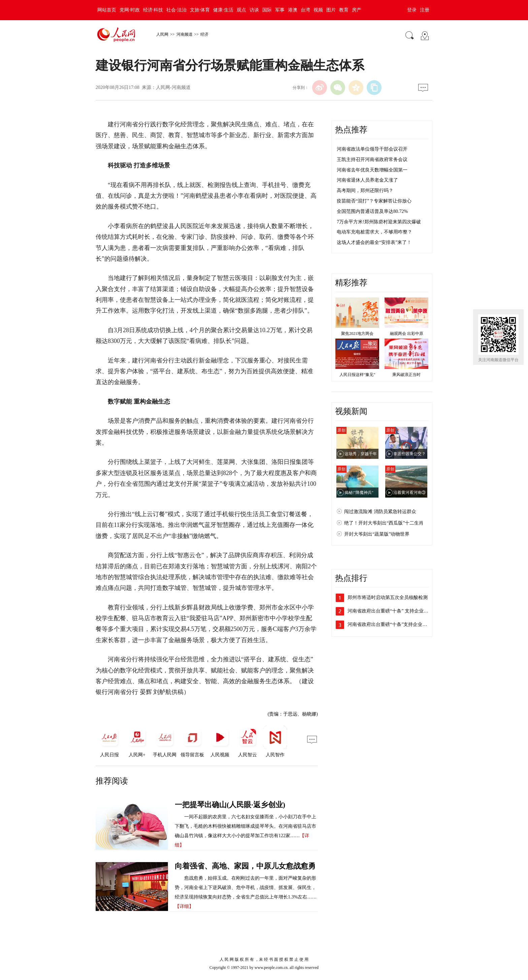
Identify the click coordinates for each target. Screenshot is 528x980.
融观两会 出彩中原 (407, 334)
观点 (241, 10)
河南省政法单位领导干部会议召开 (372, 149)
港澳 (293, 10)
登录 (412, 10)
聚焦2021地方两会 (357, 334)
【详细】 (184, 906)
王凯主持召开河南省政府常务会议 (372, 160)
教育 (344, 10)
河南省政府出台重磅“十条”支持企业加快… (392, 624)
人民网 (162, 34)
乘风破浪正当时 (406, 375)
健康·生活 (223, 10)
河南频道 (185, 34)
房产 (357, 10)
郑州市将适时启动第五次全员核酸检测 (388, 597)
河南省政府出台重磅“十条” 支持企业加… (390, 611)
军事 (280, 10)
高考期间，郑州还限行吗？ (365, 191)
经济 (204, 34)
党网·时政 (130, 10)
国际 (267, 10)
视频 (318, 10)
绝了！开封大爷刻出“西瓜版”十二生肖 (384, 523)
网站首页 (107, 10)
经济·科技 (153, 10)
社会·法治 (176, 10)
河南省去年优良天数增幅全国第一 (372, 170)
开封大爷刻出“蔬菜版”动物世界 (377, 534)
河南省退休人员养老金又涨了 (367, 180)
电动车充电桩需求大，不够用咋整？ (374, 232)
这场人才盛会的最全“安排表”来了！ (374, 242)
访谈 (254, 10)
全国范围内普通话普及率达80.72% (372, 211)
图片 (331, 10)
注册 (425, 10)
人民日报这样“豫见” (357, 375)
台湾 (305, 10)
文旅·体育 (200, 10)
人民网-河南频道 (173, 87)
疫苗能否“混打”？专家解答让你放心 (374, 201)
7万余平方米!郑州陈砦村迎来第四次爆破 (379, 222)
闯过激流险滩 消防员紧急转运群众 (380, 512)
